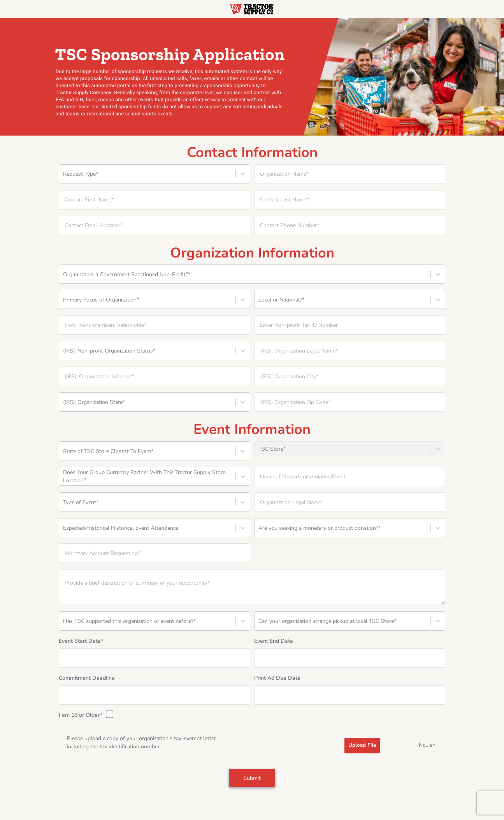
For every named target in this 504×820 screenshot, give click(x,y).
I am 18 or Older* (85, 715)
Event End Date (274, 641)
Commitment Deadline (87, 678)
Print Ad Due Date (277, 678)
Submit (252, 778)
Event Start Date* (81, 641)
